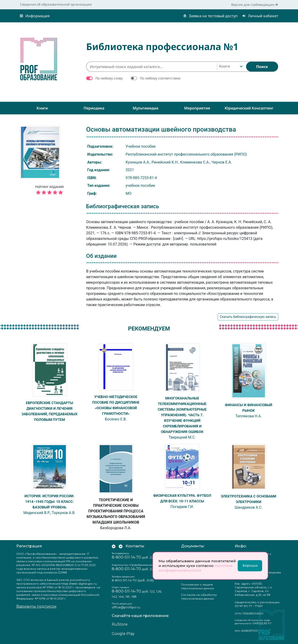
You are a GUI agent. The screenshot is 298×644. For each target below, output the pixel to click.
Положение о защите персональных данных (198, 586)
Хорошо (250, 565)
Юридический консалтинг (249, 108)
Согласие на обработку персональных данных (199, 597)
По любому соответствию (160, 78)
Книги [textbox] (225, 66)
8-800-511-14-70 (126, 557)
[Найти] (262, 67)
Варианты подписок (36, 606)
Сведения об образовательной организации (56, 4)
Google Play (123, 634)
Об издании (101, 256)
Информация (35, 16)
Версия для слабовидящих (255, 5)
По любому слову (109, 78)
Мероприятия (197, 108)
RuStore (120, 624)
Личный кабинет (260, 16)
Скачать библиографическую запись (248, 317)
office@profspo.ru (126, 607)
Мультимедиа (146, 108)
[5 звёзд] (49, 193)
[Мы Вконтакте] (114, 546)
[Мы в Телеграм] (121, 546)
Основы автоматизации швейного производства (161, 129)
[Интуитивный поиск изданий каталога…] (152, 67)
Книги (42, 108)
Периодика (94, 108)
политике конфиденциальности (196, 568)
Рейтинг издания (49, 191)
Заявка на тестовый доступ (210, 16)
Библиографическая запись (123, 206)
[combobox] (230, 67)
